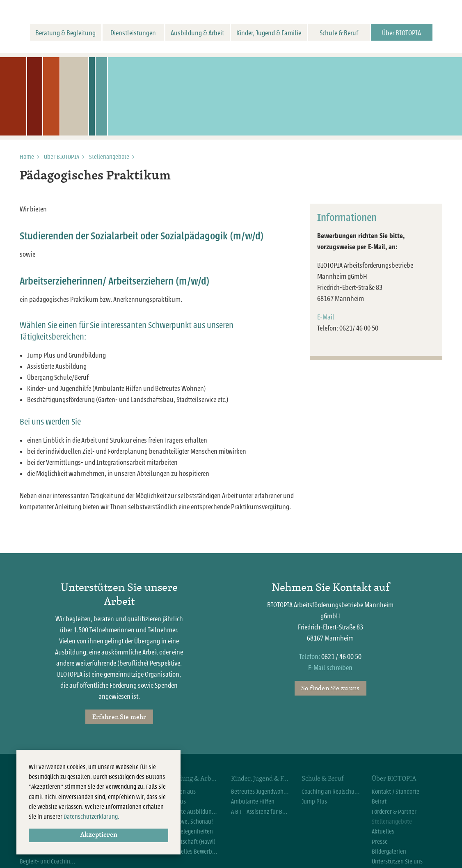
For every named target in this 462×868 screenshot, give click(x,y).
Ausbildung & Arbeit (197, 33)
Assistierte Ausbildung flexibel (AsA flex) (190, 812)
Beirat (379, 801)
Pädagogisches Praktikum (95, 176)
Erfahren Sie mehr (119, 716)
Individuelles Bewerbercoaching (190, 852)
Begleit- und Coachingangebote (49, 861)
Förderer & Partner (394, 812)
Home (27, 157)
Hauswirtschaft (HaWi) (188, 842)
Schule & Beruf (339, 33)
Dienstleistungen (133, 33)
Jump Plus (173, 801)
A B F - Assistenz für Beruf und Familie (260, 812)
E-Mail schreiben (330, 668)
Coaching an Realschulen (331, 792)
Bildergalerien (389, 852)
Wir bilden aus (178, 792)
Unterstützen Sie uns (397, 861)
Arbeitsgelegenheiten (187, 831)
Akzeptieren (99, 835)
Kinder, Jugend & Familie (269, 33)
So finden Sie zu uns (330, 688)
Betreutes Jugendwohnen (260, 792)
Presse (380, 842)
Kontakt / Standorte (396, 792)
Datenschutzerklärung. (91, 817)
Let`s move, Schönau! (187, 822)
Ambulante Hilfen (253, 801)
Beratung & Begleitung (65, 33)
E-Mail (326, 317)
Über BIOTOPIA (401, 33)
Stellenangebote (109, 157)
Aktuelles (383, 831)
